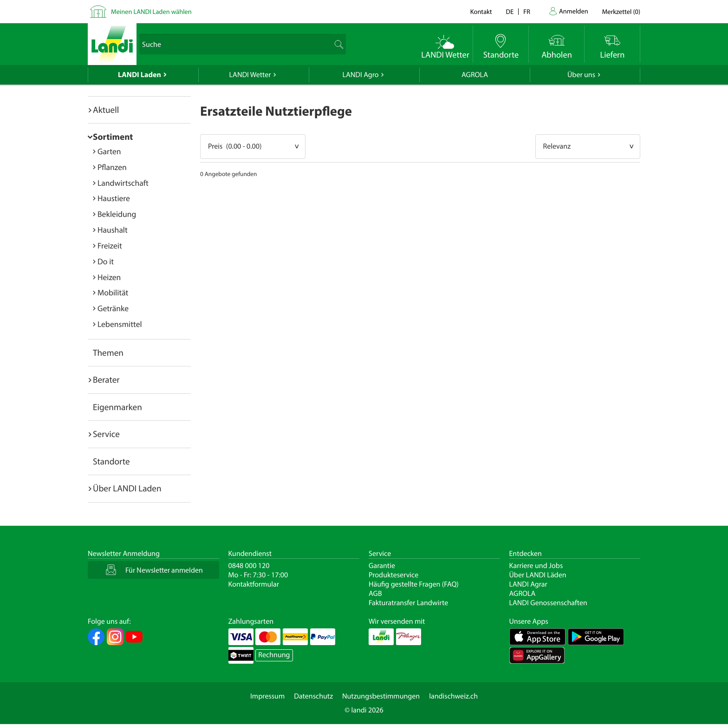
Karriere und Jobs (536, 566)
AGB (375, 594)
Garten (109, 151)
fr (527, 11)
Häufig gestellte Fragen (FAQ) (414, 584)
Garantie (382, 566)
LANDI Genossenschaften (548, 603)
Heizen (109, 277)
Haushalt (113, 230)
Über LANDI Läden (538, 575)
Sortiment (113, 137)
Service (106, 434)
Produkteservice (393, 575)
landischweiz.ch (453, 696)
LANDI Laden (140, 75)
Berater (106, 379)
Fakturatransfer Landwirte (408, 603)
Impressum (267, 696)
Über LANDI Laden (127, 488)
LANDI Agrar (528, 584)
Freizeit (110, 245)
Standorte (111, 461)
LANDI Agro (360, 75)
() (621, 11)
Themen (108, 353)
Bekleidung (117, 214)
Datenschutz (313, 696)
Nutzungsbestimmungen (381, 696)
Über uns (581, 75)
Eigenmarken (117, 407)
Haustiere (114, 198)
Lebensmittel (120, 324)
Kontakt (481, 11)
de (510, 11)
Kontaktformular (254, 584)
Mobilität (113, 292)
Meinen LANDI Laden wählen (151, 11)
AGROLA (475, 75)
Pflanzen (112, 167)
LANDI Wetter (250, 75)
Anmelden (574, 11)
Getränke (113, 308)
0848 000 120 (249, 566)
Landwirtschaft (123, 183)
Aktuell (106, 110)
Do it (106, 261)
